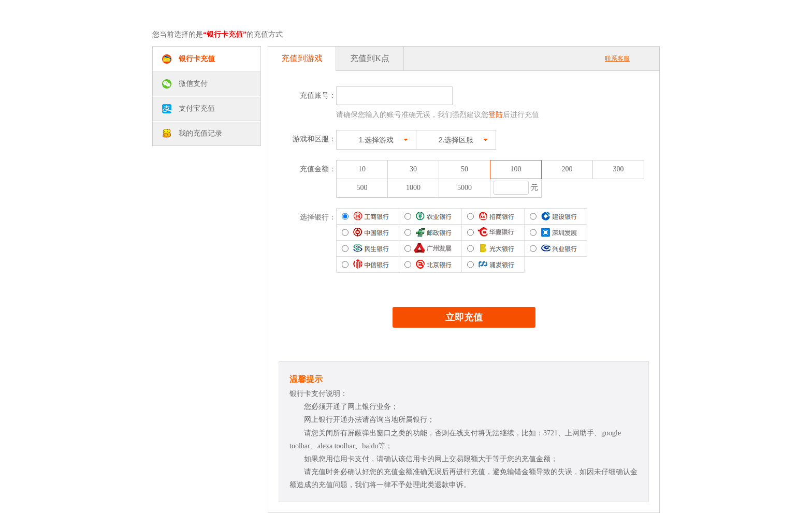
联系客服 (617, 58)
